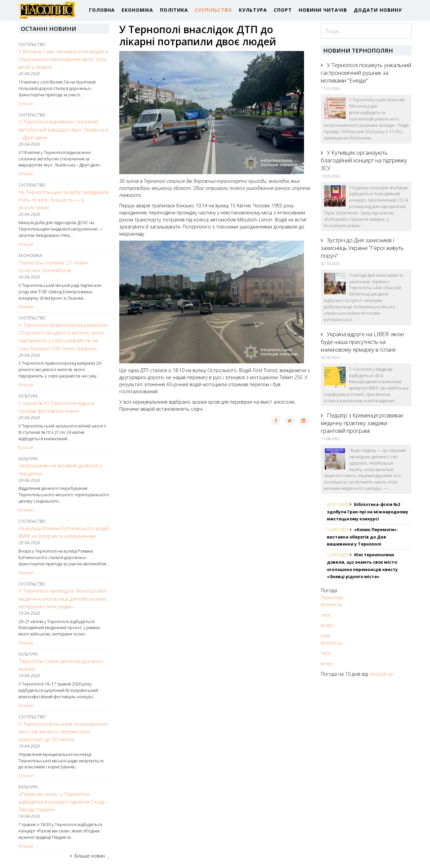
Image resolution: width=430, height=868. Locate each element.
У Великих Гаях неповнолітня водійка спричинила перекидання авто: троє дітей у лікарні (63, 59)
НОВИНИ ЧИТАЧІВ (323, 10)
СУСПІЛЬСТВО (213, 10)
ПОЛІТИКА (174, 10)
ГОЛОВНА (102, 10)
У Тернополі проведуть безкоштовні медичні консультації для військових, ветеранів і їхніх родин (63, 598)
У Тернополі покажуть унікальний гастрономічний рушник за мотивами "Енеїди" (366, 73)
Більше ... (28, 104)
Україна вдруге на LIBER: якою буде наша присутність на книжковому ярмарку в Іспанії (362, 342)
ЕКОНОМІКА (137, 10)
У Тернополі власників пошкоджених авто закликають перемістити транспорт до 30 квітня (63, 732)
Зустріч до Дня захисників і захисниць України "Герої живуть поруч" (362, 248)
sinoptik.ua (381, 674)
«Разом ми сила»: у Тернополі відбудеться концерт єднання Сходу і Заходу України (63, 802)
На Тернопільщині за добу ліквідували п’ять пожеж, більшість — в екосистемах (64, 200)
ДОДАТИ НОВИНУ (378, 10)
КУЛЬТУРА (253, 10)
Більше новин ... (92, 856)
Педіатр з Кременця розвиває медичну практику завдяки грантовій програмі (362, 423)
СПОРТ (283, 10)
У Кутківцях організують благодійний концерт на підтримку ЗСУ (364, 160)
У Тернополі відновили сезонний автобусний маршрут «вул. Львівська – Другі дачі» (63, 129)
